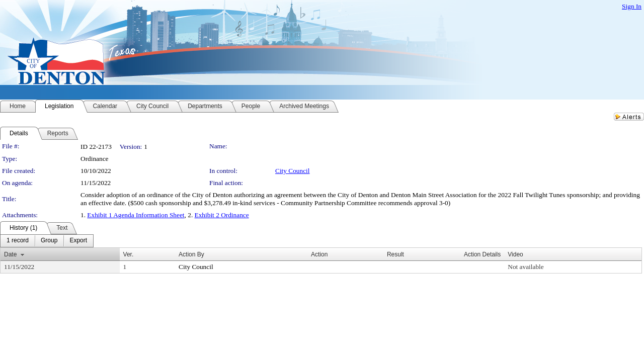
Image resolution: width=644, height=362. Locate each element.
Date (10, 254)
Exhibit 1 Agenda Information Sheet (136, 215)
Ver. (129, 254)
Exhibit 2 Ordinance (222, 215)
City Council (293, 171)
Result (395, 254)
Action (319, 254)
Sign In (632, 6)
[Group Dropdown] (49, 241)
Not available (526, 267)
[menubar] (47, 241)
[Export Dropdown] (78, 241)
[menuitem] (18, 241)
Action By (191, 254)
